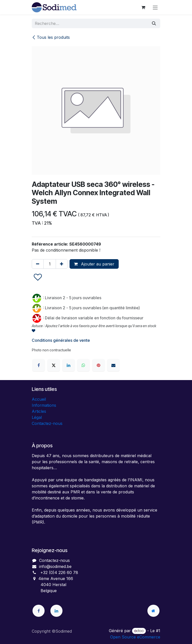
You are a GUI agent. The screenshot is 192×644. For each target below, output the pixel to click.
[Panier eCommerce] (143, 7)
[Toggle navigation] (155, 7)
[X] (54, 365)
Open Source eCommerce (135, 637)
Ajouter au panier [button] (94, 264)
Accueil (39, 399)
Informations (44, 405)
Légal (37, 417)
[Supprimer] (38, 264)
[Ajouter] (62, 264)
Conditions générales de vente (61, 340)
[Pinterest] (99, 365)
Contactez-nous (47, 423)
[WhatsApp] (83, 365)
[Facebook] (39, 365)
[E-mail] (113, 365)
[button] (38, 277)
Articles (39, 411)
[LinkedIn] (69, 365)
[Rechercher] (154, 23)
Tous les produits (51, 37)
